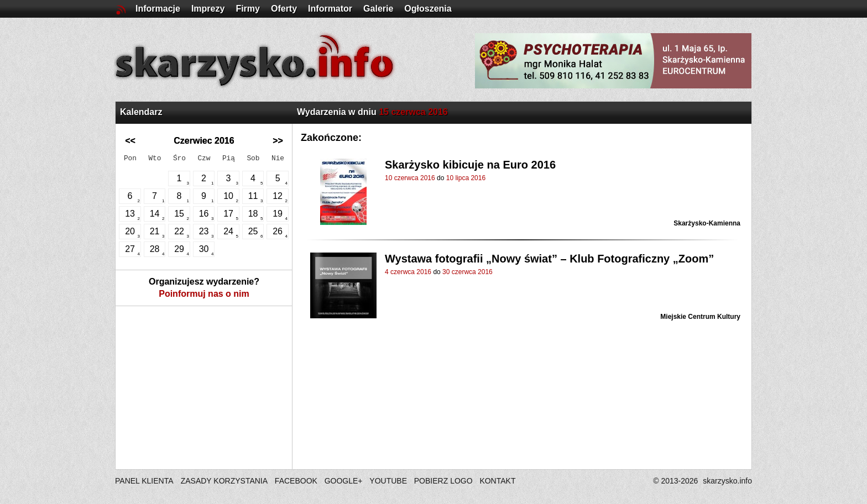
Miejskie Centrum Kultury (700, 317)
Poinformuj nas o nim (204, 294)
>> (278, 141)
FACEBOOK (296, 481)
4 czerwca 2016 (408, 272)
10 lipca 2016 (466, 178)
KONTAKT (497, 481)
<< (130, 141)
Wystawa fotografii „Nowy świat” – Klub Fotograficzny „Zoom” (549, 259)
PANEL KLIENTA (145, 481)
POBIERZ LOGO (443, 481)
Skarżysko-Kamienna (707, 223)
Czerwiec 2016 (204, 141)
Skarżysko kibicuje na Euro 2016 (470, 165)
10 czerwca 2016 (410, 178)
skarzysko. (727, 481)
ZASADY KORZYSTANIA (224, 481)
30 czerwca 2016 (468, 272)
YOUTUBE (388, 481)
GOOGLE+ (344, 481)
